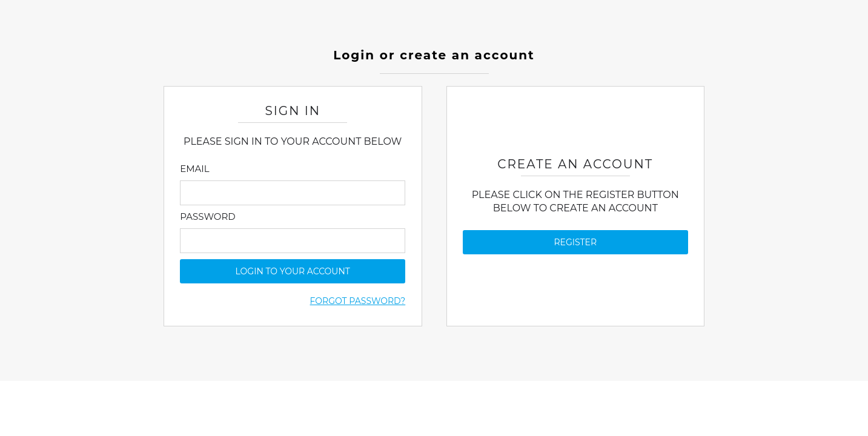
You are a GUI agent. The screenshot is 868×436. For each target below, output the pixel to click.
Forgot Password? (358, 301)
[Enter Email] (293, 193)
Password (207, 217)
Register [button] (576, 242)
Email (194, 169)
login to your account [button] (293, 271)
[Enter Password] (293, 241)
